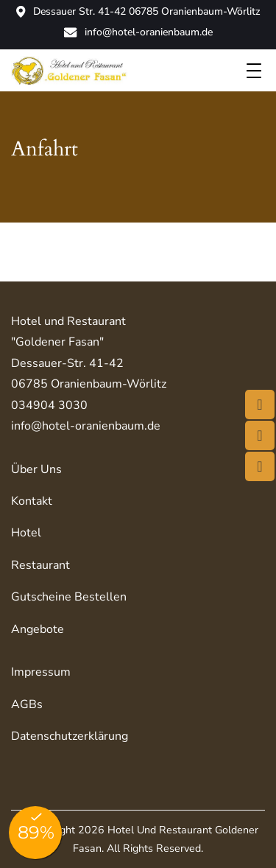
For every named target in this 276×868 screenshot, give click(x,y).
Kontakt (32, 501)
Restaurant (40, 565)
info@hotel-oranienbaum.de (138, 32)
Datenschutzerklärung (70, 736)
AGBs (27, 704)
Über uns (36, 469)
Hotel (26, 533)
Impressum (41, 672)
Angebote (38, 629)
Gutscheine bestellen (69, 597)
